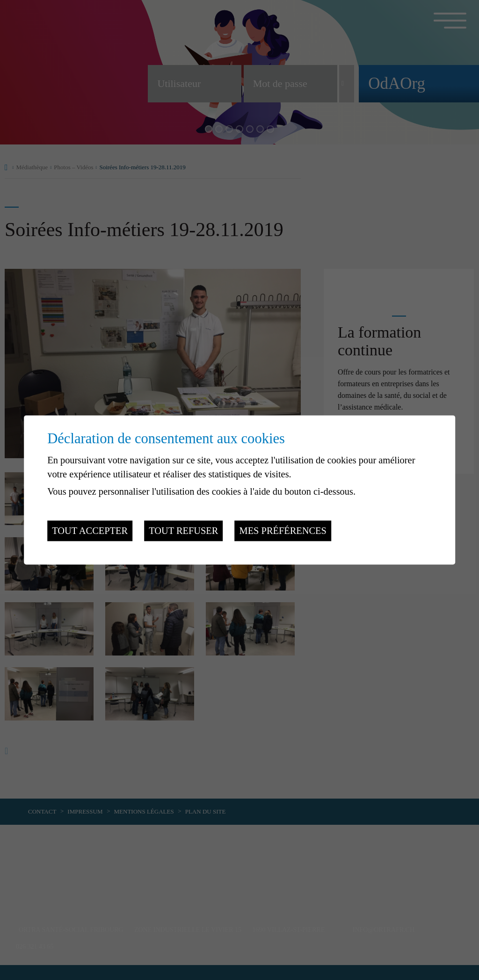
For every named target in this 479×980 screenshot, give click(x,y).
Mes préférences (283, 531)
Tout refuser (183, 531)
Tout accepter (90, 531)
